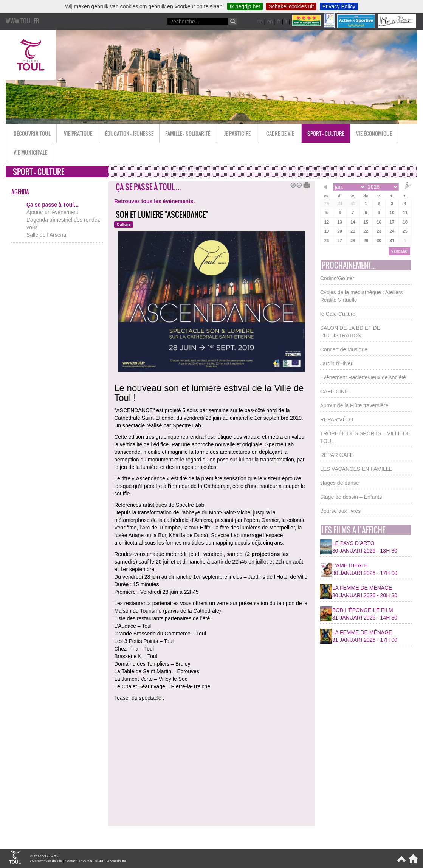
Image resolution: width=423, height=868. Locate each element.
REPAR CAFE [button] (337, 455)
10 (392, 213)
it (286, 22)
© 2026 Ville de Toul (45, 856)
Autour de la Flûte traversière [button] (354, 405)
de (260, 22)
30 (339, 203)
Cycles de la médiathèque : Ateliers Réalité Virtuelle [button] (362, 296)
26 (327, 241)
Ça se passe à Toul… (53, 205)
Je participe (237, 133)
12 (327, 222)
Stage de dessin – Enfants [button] (351, 497)
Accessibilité (117, 861)
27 (339, 241)
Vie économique (374, 133)
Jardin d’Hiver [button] (336, 363)
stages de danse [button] (340, 483)
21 (353, 231)
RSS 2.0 (86, 861)
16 (379, 222)
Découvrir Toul (32, 133)
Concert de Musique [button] (344, 349)
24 (392, 231)
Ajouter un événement (52, 212)
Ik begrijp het (245, 6)
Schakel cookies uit (291, 6)
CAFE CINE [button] (334, 391)
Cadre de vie (280, 133)
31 (353, 203)
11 (405, 213)
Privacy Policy (339, 6)
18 (405, 222)
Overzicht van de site (46, 861)
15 (366, 222)
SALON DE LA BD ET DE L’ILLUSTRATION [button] (350, 332)
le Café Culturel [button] (339, 314)
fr (279, 22)
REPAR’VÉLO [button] (337, 419)
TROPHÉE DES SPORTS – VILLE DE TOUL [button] (365, 437)
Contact (70, 861)
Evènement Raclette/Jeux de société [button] (363, 377)
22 (366, 231)
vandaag (399, 251)
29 (327, 203)
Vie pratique (78, 133)
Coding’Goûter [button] (337, 278)
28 (353, 241)
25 (405, 231)
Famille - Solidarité (188, 133)
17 (392, 222)
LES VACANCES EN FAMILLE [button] (356, 469)
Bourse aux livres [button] (340, 511)
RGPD (100, 861)
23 (379, 231)
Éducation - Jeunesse (129, 133)
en (270, 22)
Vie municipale (30, 152)
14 (353, 222)
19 (327, 231)
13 (339, 222)
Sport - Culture (326, 133)
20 (339, 231)
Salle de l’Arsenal (47, 235)
